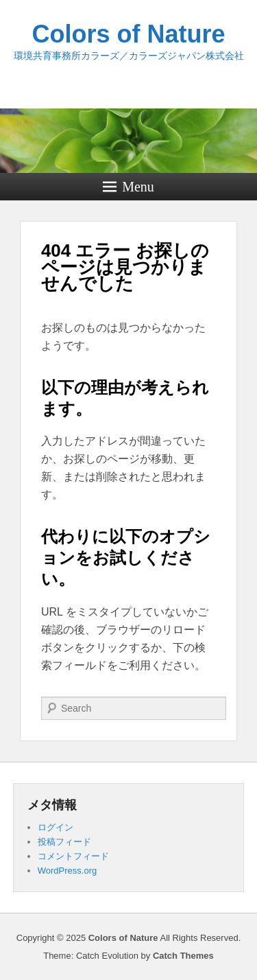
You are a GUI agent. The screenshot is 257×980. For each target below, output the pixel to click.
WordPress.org (67, 871)
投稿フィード (64, 842)
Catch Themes (183, 956)
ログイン (56, 827)
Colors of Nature (128, 34)
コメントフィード (73, 856)
